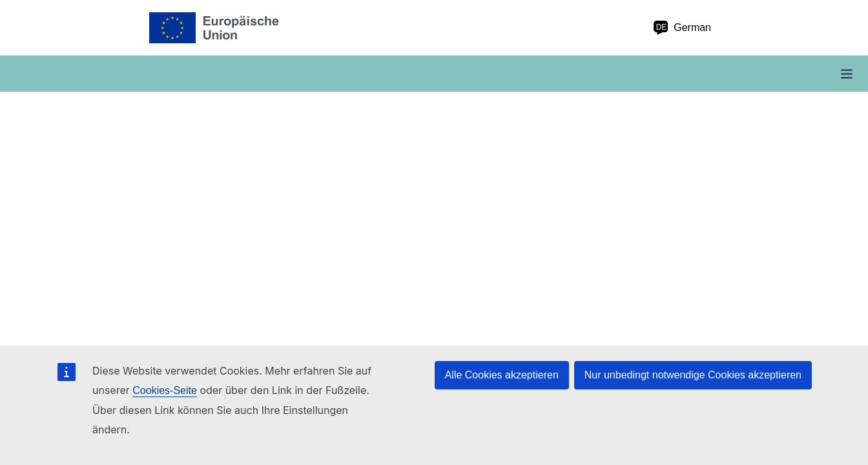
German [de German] (682, 28)
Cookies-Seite (165, 390)
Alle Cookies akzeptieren (502, 375)
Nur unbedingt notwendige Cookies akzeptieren (693, 375)
